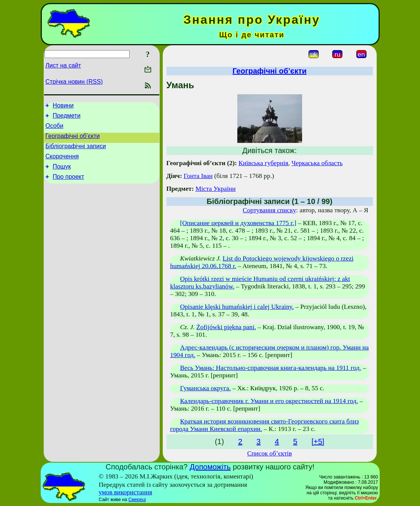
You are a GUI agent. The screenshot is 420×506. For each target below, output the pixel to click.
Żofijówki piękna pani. (226, 327)
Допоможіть (210, 467)
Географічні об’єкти (73, 140)
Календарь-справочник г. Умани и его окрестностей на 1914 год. (269, 401)
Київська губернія (263, 163)
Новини (63, 107)
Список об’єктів (270, 453)
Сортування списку (269, 210)
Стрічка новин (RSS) (74, 82)
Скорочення (62, 163)
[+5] (318, 442)
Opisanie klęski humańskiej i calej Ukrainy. (237, 307)
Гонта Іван (198, 176)
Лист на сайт (63, 65)
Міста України (216, 189)
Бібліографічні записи (76, 152)
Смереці (137, 500)
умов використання (125, 492)
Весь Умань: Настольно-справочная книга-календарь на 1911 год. (271, 368)
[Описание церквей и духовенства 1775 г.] (238, 223)
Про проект (69, 186)
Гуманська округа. (205, 388)
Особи (55, 129)
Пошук (62, 174)
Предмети (67, 118)
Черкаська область (317, 163)
